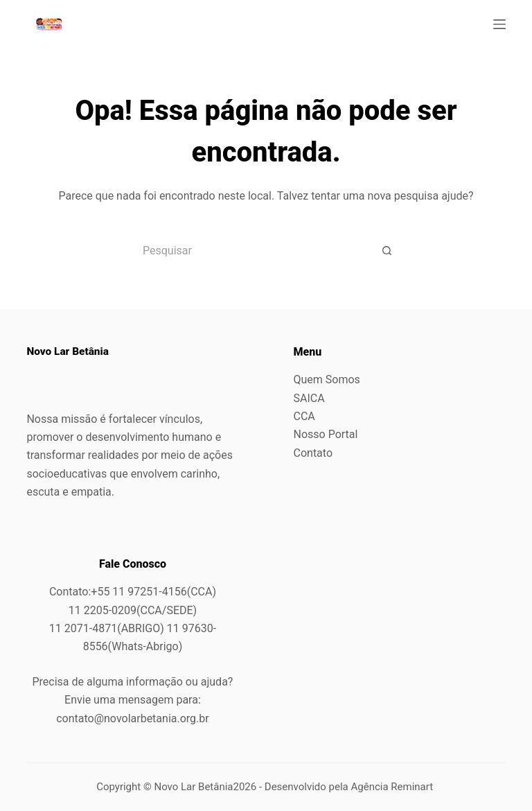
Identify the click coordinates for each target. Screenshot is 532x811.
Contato (313, 453)
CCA (304, 416)
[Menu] (499, 24)
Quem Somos (327, 380)
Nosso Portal (326, 434)
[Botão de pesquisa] (387, 250)
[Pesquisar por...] (249, 250)
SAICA (309, 398)
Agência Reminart (393, 787)
